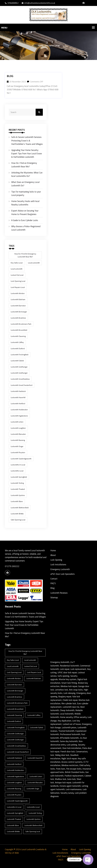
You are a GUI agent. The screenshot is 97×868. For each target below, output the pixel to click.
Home (41, 46)
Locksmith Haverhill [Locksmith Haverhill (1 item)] (18, 397)
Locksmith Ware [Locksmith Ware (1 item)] (17, 501)
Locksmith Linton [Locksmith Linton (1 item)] (17, 422)
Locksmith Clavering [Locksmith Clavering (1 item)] (18, 336)
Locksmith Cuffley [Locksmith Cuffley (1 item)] (17, 342)
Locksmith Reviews (59, 593)
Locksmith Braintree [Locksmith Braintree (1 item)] (18, 318)
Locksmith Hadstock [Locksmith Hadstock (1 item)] (18, 391)
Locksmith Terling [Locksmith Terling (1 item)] (17, 483)
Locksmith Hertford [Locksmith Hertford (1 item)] (18, 403)
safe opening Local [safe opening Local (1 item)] (18, 520)
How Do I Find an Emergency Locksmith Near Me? (24, 165)
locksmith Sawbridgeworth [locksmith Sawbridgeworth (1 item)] (21, 459)
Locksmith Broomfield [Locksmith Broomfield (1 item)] (19, 330)
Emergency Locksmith (60, 569)
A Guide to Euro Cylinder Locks (25, 220)
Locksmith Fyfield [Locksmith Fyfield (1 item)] (17, 361)
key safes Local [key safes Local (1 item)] (17, 263)
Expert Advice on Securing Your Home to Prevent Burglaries (25, 212)
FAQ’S (53, 583)
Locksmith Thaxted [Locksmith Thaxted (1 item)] (18, 489)
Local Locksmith (28, 849)
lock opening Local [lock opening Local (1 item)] (18, 281)
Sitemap (54, 598)
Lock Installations (58, 565)
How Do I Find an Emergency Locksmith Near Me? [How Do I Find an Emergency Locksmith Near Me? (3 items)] (25, 255)
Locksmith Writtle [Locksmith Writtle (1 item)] (17, 514)
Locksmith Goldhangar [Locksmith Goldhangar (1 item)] (19, 367)
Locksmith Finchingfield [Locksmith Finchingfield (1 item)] (20, 355)
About (53, 555)
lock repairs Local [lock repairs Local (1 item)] (18, 287)
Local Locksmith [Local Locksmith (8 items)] (34, 263)
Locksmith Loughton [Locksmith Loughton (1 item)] (18, 428)
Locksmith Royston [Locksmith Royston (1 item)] (18, 452)
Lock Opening (56, 560)
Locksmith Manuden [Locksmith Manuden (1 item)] (18, 434)
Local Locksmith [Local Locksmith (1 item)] (17, 269)
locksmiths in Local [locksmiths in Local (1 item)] (18, 465)
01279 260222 (12, 566)
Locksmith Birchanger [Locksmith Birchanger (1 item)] (19, 312)
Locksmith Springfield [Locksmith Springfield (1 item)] (19, 477)
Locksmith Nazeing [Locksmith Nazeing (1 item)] (18, 440)
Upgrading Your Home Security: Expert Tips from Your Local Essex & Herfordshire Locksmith (27, 154)
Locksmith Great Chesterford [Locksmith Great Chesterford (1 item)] (22, 385)
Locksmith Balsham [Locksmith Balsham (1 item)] (18, 299)
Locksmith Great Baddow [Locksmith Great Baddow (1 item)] (20, 379)
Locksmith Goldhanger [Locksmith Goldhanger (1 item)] (19, 373)
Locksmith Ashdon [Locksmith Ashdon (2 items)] (18, 293)
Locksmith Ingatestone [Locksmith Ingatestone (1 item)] (19, 416)
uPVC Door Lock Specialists (63, 574)
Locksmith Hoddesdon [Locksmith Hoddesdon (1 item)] (19, 410)
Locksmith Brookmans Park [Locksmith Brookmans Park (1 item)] (21, 324)
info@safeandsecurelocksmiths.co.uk (38, 3)
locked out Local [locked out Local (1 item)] (17, 275)
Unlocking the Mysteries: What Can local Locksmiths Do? (27, 174)
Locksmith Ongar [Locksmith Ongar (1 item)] (17, 446)
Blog (10, 76)
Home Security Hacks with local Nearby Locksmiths (25, 203)
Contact (54, 579)
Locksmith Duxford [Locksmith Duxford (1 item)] (18, 348)
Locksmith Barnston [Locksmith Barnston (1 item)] (18, 306)
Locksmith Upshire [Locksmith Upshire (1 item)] (18, 495)
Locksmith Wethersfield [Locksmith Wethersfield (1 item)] (20, 508)
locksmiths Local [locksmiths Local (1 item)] (17, 471)
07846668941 (12, 3)
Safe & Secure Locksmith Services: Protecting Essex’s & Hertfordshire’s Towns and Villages (27, 140)
